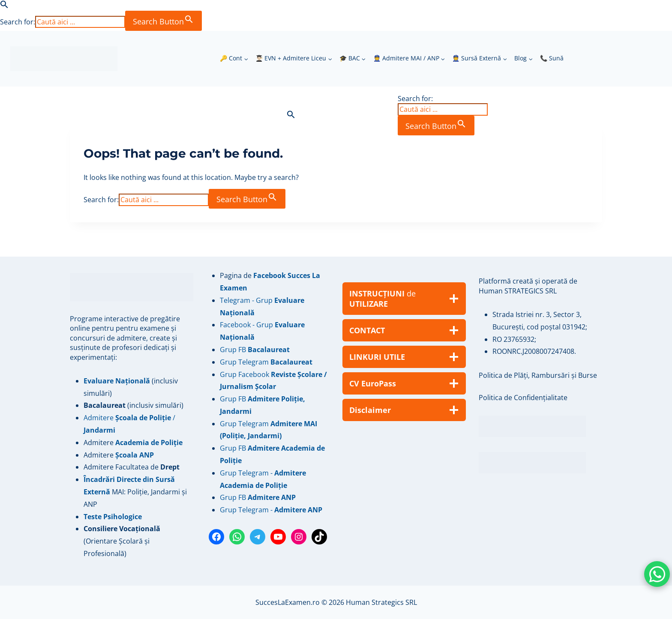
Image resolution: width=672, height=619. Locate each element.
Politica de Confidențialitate (523, 398)
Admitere (99, 443)
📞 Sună (552, 58)
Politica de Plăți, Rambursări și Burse (538, 375)
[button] (4, 6)
